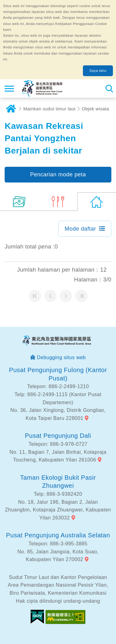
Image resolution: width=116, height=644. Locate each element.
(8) (19, 202)
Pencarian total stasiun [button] (109, 88)
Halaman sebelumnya (50, 296)
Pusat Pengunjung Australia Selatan (58, 535)
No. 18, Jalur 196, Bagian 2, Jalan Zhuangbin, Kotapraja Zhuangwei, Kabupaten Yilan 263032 (58, 510)
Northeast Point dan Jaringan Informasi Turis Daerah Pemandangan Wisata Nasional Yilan (42, 88)
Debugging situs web (61, 357)
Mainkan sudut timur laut (50, 109)
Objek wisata (95, 109)
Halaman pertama (35, 296)
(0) (97, 202)
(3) (58, 202)
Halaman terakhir (81, 296)
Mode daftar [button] (80, 229)
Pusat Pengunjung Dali (58, 436)
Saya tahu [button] (98, 71)
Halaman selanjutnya (66, 296)
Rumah (11, 109)
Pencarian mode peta (58, 174)
